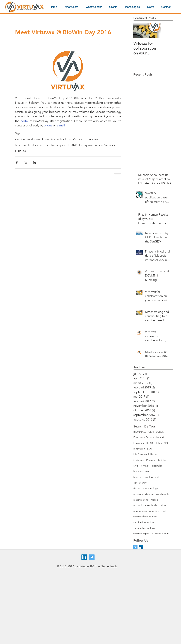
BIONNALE (140, 432)
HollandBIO (161, 443)
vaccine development (29, 139)
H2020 (73, 145)
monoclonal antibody (145, 505)
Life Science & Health (145, 454)
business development (30, 145)
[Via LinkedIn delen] (34, 163)
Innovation (139, 449)
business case (141, 471)
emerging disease (143, 494)
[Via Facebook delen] (17, 163)
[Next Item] (155, 31)
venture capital (56, 145)
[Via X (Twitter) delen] (26, 163)
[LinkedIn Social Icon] (141, 547)
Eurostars (92, 139)
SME (136, 466)
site (165, 511)
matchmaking (141, 500)
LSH (149, 449)
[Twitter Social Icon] (92, 557)
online (162, 505)
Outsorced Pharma (144, 460)
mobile (155, 500)
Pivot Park (162, 460)
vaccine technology (58, 139)
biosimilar (157, 466)
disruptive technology (146, 488)
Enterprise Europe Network (97, 145)
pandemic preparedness (147, 511)
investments (162, 494)
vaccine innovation (144, 522)
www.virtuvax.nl (161, 534)
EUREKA (21, 151)
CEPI (151, 432)
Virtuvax (78, 139)
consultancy (140, 483)
